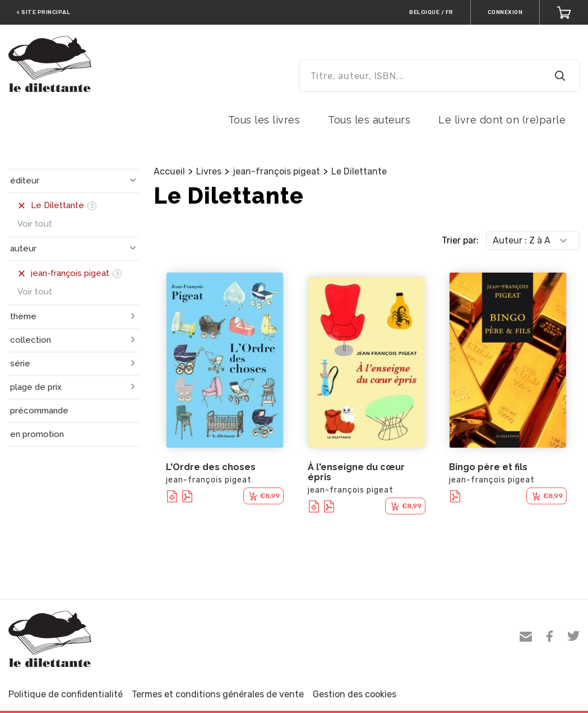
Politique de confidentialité (66, 694)
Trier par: (460, 240)
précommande (39, 411)
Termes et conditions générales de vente (218, 694)
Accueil (169, 171)
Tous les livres (264, 120)
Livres (209, 171)
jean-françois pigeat (276, 171)
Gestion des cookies (355, 694)
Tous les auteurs (369, 120)
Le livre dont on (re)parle (502, 120)
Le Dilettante (359, 171)
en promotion (37, 434)
